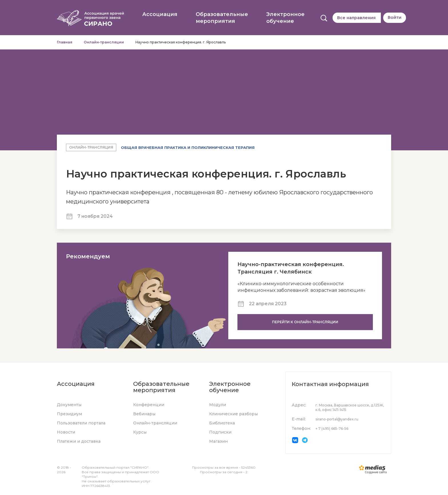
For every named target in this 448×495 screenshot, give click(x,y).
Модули (218, 405)
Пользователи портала (81, 423)
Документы (69, 405)
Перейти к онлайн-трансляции (305, 322)
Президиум (69, 414)
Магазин (218, 441)
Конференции (149, 405)
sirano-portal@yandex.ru (337, 419)
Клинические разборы (233, 414)
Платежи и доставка (79, 441)
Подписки (220, 432)
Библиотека (222, 423)
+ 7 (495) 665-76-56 (332, 429)
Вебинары (144, 414)
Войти (395, 17)
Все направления (356, 18)
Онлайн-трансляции (104, 42)
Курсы (140, 432)
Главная (65, 42)
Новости (66, 432)
